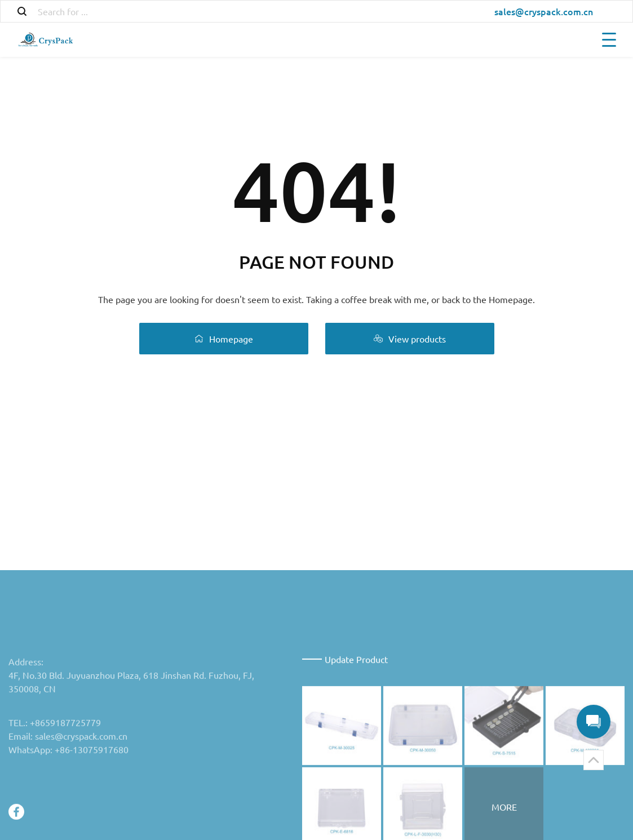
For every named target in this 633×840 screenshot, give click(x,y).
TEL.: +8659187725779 (55, 776)
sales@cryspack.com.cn (544, 11)
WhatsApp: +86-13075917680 (68, 803)
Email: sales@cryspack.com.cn (68, 790)
